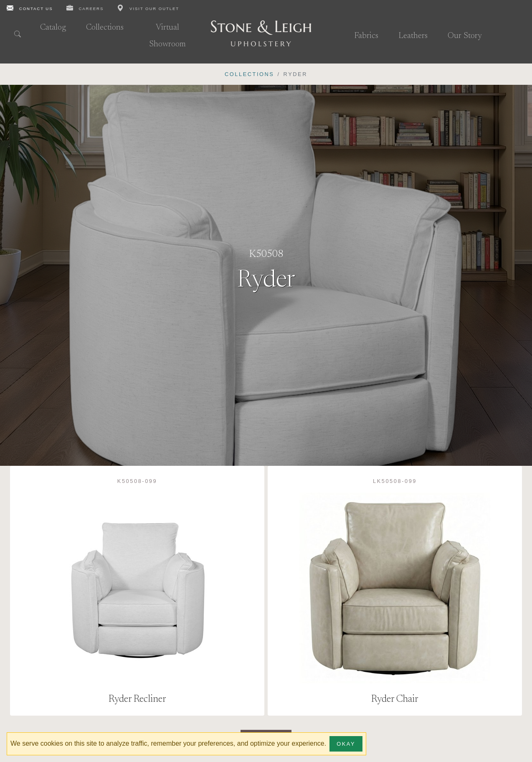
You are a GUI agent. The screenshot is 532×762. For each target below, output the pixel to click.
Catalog (53, 28)
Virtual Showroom (167, 36)
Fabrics (366, 36)
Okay (346, 744)
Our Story (465, 36)
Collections (105, 28)
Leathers (413, 36)
